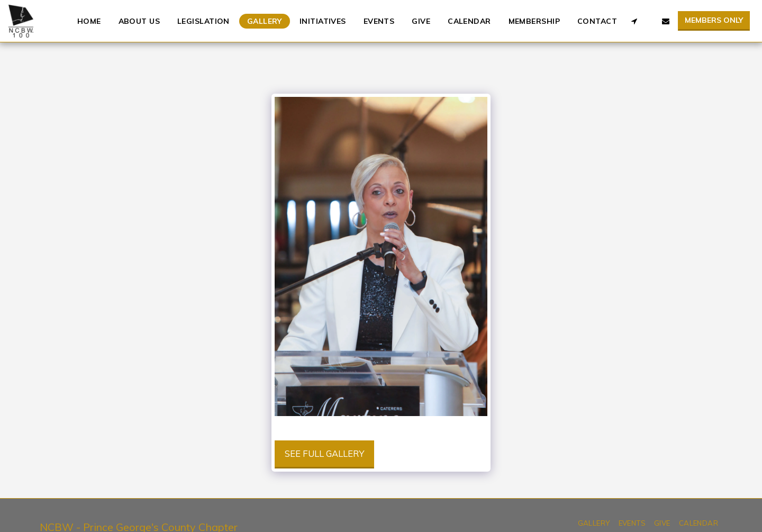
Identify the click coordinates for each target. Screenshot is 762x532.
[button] (634, 21)
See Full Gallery (324, 453)
